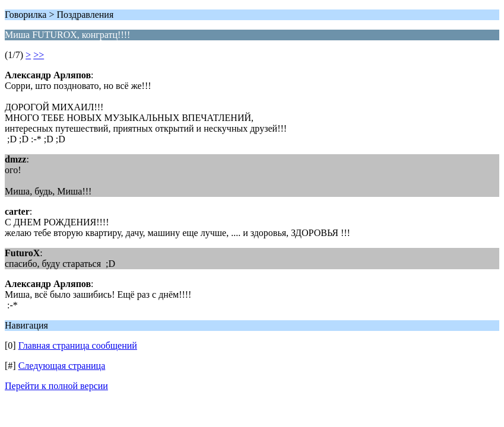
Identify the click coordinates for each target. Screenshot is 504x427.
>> (39, 55)
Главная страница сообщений (78, 345)
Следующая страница (62, 366)
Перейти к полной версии (56, 386)
